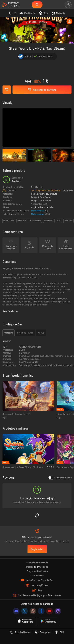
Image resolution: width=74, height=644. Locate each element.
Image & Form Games (41, 197)
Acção (34, 207)
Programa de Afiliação (37, 571)
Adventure (43, 207)
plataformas (9, 221)
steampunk (49, 221)
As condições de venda (37, 562)
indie (59, 221)
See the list (36, 187)
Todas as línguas (60, 478)
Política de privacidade (37, 567)
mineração (22, 221)
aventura (68, 221)
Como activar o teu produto (44, 194)
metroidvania (35, 221)
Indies (52, 207)
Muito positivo (38, 211)
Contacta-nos (37, 575)
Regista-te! (37, 549)
